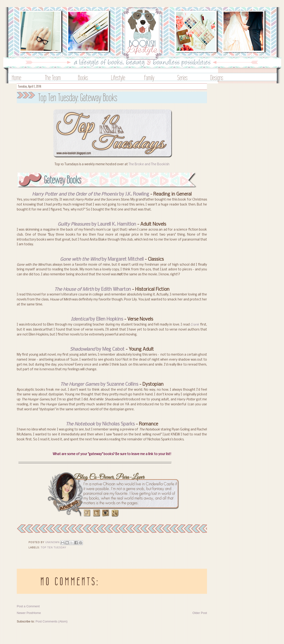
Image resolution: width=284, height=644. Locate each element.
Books (83, 78)
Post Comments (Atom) (52, 621)
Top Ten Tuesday (54, 548)
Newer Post (25, 613)
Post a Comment (28, 606)
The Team (53, 78)
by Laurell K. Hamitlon (97, 224)
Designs (217, 78)
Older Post (200, 613)
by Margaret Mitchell (102, 259)
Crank (195, 325)
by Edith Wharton (93, 290)
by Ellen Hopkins (97, 319)
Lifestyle (118, 78)
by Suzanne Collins (99, 385)
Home (17, 78)
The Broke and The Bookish (149, 164)
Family (149, 78)
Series (182, 78)
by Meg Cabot (97, 349)
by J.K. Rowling (91, 194)
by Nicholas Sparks (100, 424)
